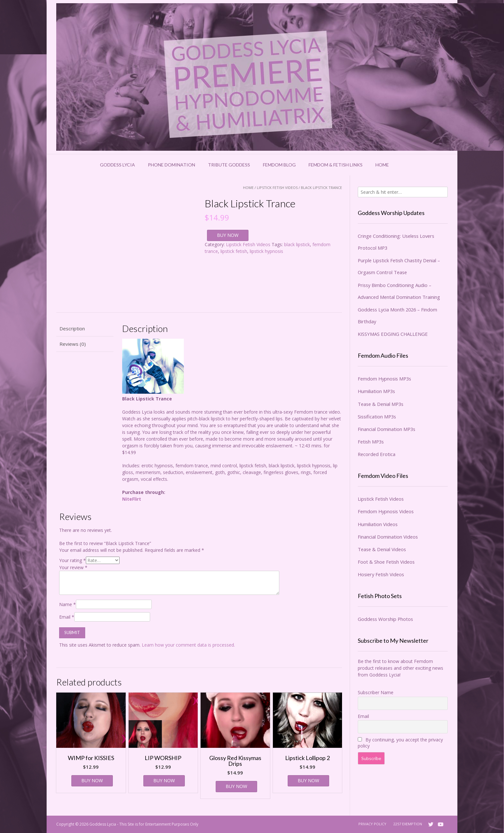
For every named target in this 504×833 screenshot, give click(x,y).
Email (67, 617)
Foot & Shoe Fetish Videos (386, 562)
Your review (73, 567)
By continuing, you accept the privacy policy (400, 743)
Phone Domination (171, 165)
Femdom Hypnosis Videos (386, 511)
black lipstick (297, 244)
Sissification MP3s (377, 416)
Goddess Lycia (117, 165)
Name (67, 604)
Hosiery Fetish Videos (381, 574)
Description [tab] (72, 328)
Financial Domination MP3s (387, 429)
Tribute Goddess (229, 165)
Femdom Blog (279, 165)
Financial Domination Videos (388, 537)
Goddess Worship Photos (385, 619)
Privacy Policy (372, 824)
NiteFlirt (132, 499)
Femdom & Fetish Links (336, 165)
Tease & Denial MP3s (381, 404)
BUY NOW (228, 235)
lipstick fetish (234, 251)
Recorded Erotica (377, 454)
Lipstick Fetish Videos (277, 188)
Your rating (72, 560)
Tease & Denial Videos (382, 549)
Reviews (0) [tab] (73, 344)
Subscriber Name (376, 692)
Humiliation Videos (378, 524)
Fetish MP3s (371, 442)
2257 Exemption (408, 824)
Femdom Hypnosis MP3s (384, 379)
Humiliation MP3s (376, 391)
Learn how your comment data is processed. (188, 645)
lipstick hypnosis (266, 251)
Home (382, 165)
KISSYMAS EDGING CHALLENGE (393, 334)
